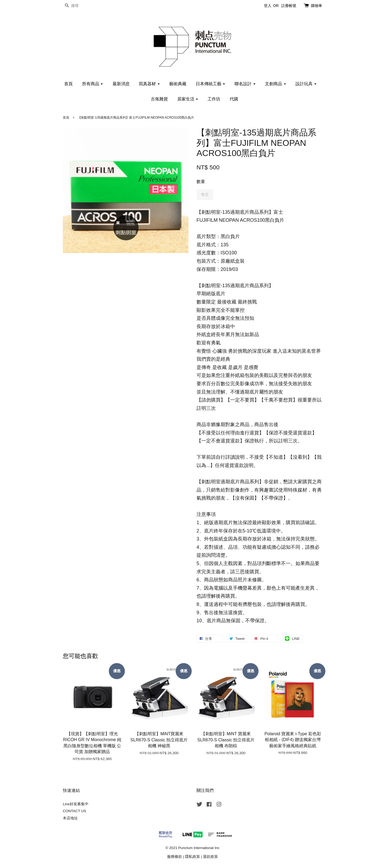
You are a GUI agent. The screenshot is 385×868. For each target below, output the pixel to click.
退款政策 (210, 857)
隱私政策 (192, 857)
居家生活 (188, 99)
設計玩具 (306, 84)
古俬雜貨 (159, 99)
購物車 (317, 6)
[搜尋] (79, 6)
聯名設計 (245, 84)
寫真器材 (149, 84)
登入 (268, 6)
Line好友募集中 (76, 804)
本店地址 (70, 818)
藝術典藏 (178, 84)
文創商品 (276, 84)
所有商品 (93, 84)
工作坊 (214, 99)
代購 (234, 99)
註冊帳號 (289, 6)
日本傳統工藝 (211, 84)
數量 (201, 182)
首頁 (68, 84)
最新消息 (121, 84)
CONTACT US (74, 811)
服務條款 (175, 857)
